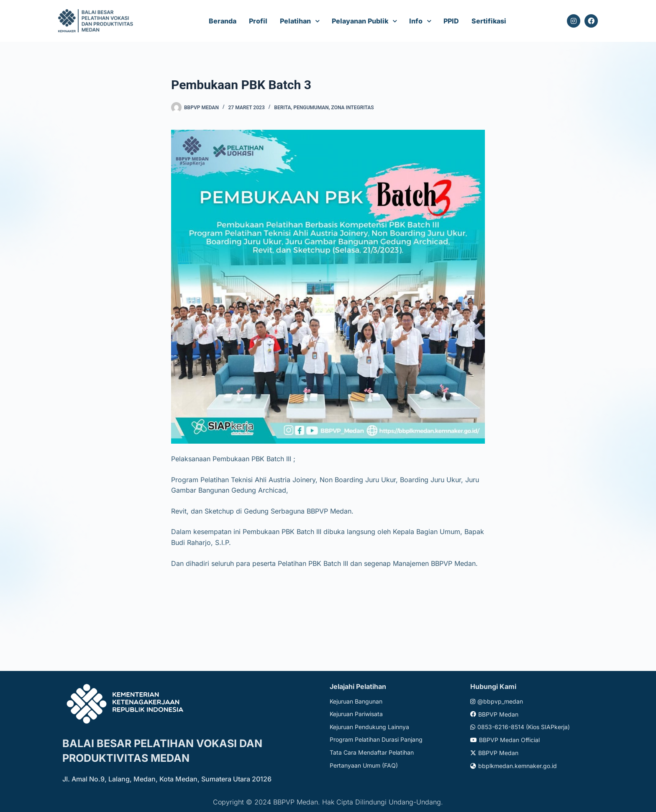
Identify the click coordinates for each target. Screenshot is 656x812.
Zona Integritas (353, 108)
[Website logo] (97, 21)
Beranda (223, 21)
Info (416, 21)
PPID (451, 21)
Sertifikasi (489, 21)
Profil (258, 21)
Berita (282, 108)
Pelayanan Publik (360, 21)
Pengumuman (311, 108)
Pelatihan (295, 21)
